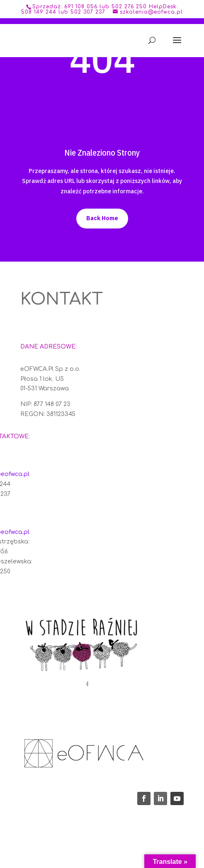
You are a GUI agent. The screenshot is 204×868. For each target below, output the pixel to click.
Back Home (102, 218)
